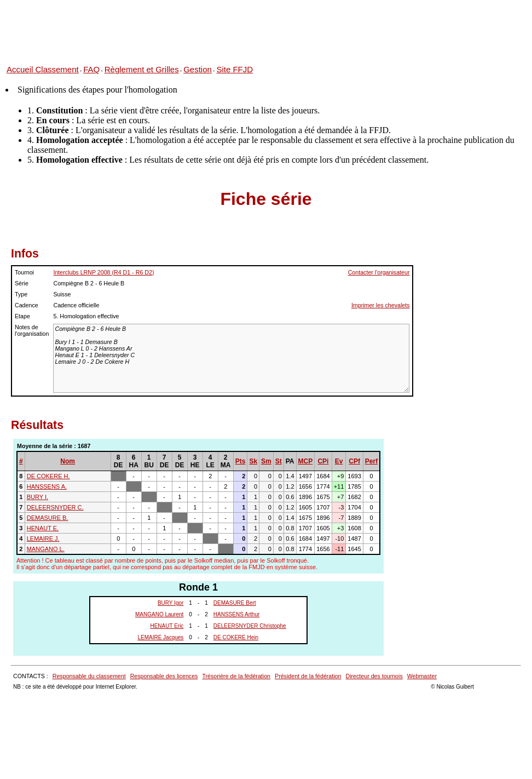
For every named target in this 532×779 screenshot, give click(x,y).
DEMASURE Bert (235, 603)
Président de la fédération (308, 676)
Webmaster (422, 676)
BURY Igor (170, 603)
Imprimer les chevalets (381, 305)
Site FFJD (235, 69)
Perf (371, 461)
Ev (339, 461)
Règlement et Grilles (142, 69)
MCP (306, 461)
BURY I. (37, 497)
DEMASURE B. (48, 518)
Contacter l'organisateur (379, 272)
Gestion (198, 69)
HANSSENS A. (47, 486)
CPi (323, 461)
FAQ (91, 69)
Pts (241, 461)
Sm (266, 461)
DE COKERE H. (48, 476)
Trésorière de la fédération (236, 676)
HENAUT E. (43, 528)
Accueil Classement (43, 69)
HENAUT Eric (167, 626)
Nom (68, 461)
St (279, 461)
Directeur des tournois (374, 676)
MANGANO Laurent (159, 614)
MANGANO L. (46, 549)
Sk (253, 461)
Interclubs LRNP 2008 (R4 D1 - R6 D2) (103, 272)
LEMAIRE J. (43, 539)
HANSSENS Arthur (236, 614)
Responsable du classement (89, 676)
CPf (354, 461)
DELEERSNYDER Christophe (250, 626)
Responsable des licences (164, 676)
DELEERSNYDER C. (55, 507)
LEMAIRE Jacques (160, 637)
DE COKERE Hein (236, 637)
